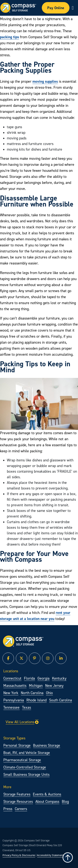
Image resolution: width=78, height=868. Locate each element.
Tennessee (11, 707)
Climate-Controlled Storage (25, 767)
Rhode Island (37, 700)
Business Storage (47, 745)
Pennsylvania (14, 700)
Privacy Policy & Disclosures (19, 855)
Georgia (43, 678)
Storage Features (17, 794)
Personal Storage (17, 745)
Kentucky (59, 678)
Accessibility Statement (50, 855)
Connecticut (12, 678)
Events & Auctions (47, 794)
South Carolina (61, 700)
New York (11, 693)
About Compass (47, 801)
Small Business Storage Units (26, 774)
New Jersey (54, 685)
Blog (65, 801)
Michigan (36, 685)
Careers (21, 809)
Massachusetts (15, 685)
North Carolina (32, 693)
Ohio (49, 693)
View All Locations (22, 722)
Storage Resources (18, 801)
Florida (29, 678)
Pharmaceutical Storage (22, 760)
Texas (27, 707)
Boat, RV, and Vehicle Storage (27, 753)
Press (8, 809)
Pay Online (56, 8)
